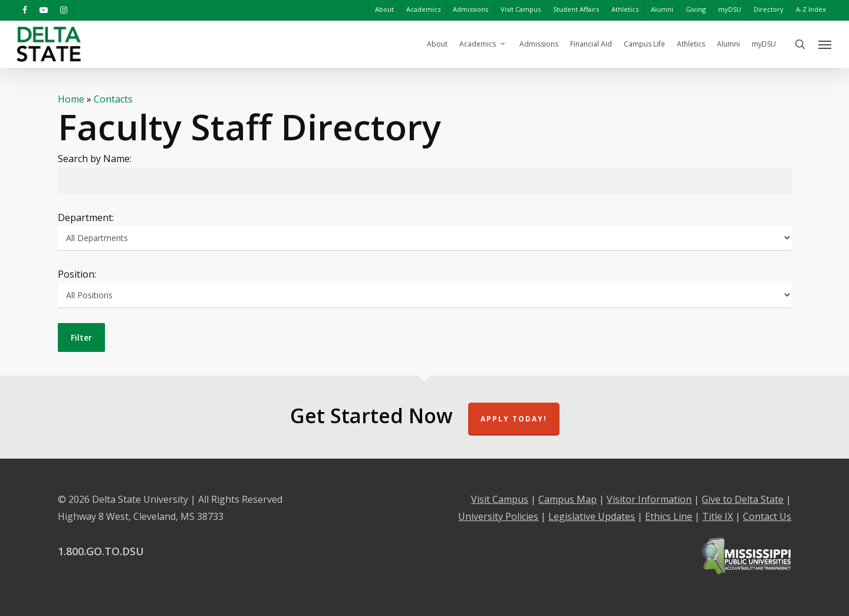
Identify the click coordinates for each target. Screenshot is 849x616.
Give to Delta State (743, 499)
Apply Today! (514, 419)
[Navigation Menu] (825, 44)
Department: (86, 218)
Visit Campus (500, 499)
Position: (77, 274)
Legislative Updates (592, 516)
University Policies (498, 516)
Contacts (113, 99)
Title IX (718, 516)
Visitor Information (649, 499)
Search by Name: (95, 159)
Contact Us (767, 516)
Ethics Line (669, 516)
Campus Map (567, 499)
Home (71, 99)
